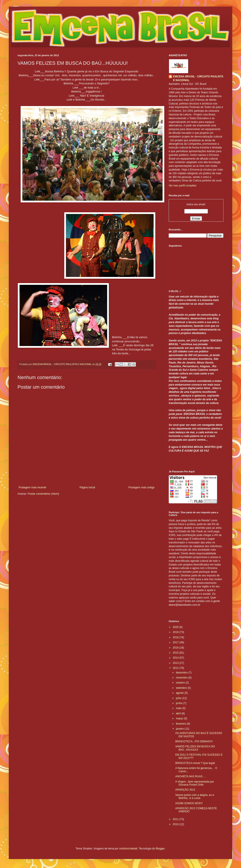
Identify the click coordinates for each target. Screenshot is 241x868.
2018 (176, 637)
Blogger (160, 849)
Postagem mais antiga (141, 487)
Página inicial (87, 487)
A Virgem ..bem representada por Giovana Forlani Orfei (195, 783)
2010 (176, 824)
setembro (182, 688)
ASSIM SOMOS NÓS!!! (189, 803)
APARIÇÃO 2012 (185, 790)
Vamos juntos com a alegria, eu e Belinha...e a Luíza (195, 797)
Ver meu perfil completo (183, 186)
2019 (176, 632)
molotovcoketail (128, 849)
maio (179, 708)
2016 (176, 648)
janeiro (180, 729)
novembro (182, 678)
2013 (176, 663)
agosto (180, 693)
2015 (176, 653)
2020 (176, 627)
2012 (176, 668)
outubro (181, 683)
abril (179, 713)
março (180, 718)
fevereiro (181, 724)
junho (180, 703)
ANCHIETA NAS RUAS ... (190, 776)
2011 (176, 819)
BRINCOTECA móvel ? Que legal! (195, 763)
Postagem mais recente (32, 487)
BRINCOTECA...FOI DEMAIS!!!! (194, 741)
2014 (176, 658)
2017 (176, 642)
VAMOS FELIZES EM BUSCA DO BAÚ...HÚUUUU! (195, 748)
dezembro (182, 673)
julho (179, 698)
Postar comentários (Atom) (43, 494)
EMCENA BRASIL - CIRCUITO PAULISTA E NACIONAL (198, 78)
